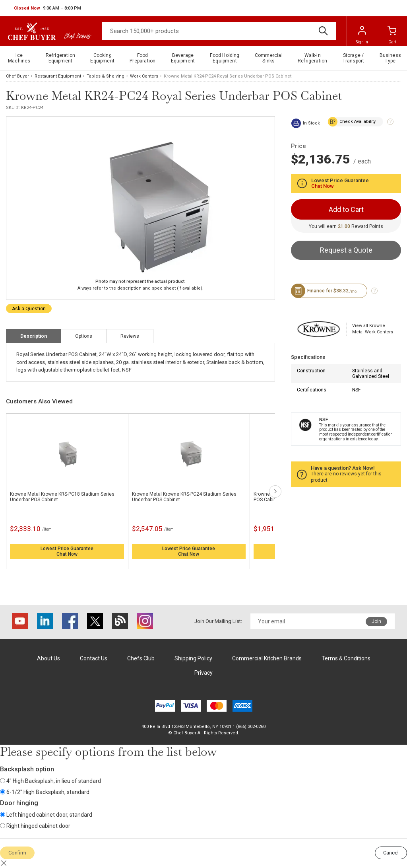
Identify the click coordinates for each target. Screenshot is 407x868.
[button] (47, 8)
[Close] (4, 863)
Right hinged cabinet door (35, 826)
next (275, 491)
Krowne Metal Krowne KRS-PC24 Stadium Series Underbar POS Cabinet (184, 497)
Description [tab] (34, 336)
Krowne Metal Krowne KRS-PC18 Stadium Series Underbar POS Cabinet (62, 497)
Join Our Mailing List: (218, 621)
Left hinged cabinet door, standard (46, 815)
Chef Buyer (17, 76)
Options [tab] (84, 336)
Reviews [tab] (130, 336)
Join (376, 621)
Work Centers (144, 76)
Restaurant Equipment (58, 76)
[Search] (219, 31)
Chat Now (67, 554)
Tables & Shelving (106, 76)
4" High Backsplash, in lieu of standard (50, 781)
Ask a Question (29, 309)
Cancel (391, 853)
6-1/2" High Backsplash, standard (45, 792)
